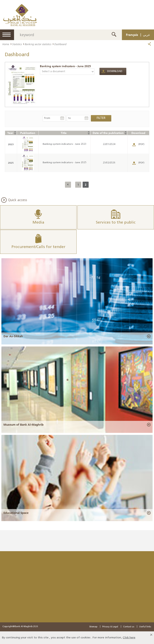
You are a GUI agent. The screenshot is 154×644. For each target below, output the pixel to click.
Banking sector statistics (38, 44)
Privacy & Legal (110, 627)
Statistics (17, 44)
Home (6, 44)
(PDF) (141, 144)
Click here (129, 638)
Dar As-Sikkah (13, 336)
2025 (11, 163)
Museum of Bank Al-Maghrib (23, 425)
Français (132, 35)
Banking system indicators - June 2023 (65, 144)
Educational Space (16, 513)
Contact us (129, 627)
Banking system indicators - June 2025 (65, 66)
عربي (147, 35)
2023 (11, 144)
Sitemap (93, 627)
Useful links (145, 627)
